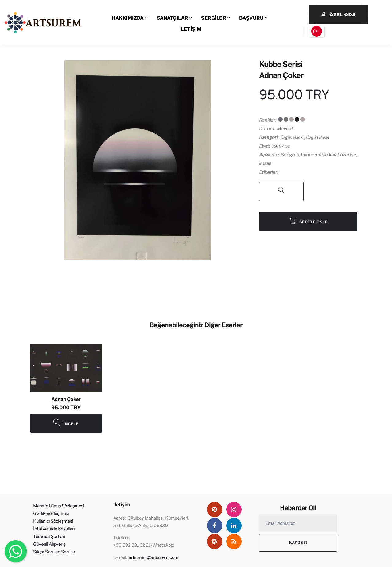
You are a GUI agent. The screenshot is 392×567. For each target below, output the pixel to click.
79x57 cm (281, 146)
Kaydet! (298, 543)
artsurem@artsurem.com (153, 557)
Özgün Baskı (292, 137)
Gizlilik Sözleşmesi (51, 513)
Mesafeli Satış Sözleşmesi (59, 506)
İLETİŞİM (190, 29)
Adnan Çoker (281, 75)
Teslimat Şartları (49, 536)
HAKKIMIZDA (128, 18)
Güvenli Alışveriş (49, 544)
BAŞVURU (251, 18)
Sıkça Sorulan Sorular (54, 552)
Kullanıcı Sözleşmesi (53, 521)
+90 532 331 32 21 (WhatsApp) (144, 545)
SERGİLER (213, 18)
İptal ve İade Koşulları (54, 529)
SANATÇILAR (173, 18)
